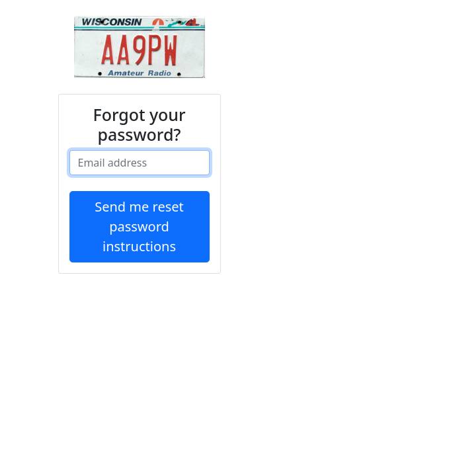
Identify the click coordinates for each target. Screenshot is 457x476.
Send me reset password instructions (139, 226)
